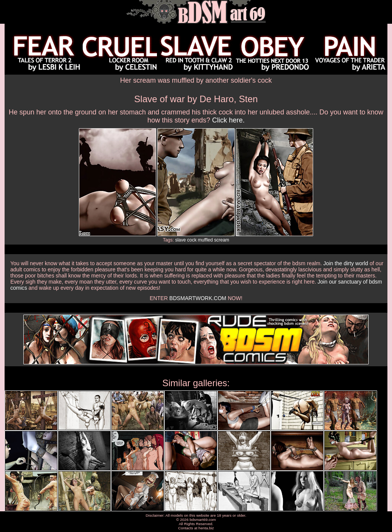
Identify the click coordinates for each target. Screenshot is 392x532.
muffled (205, 240)
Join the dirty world (346, 263)
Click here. (228, 120)
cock (192, 240)
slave (180, 240)
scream (221, 240)
